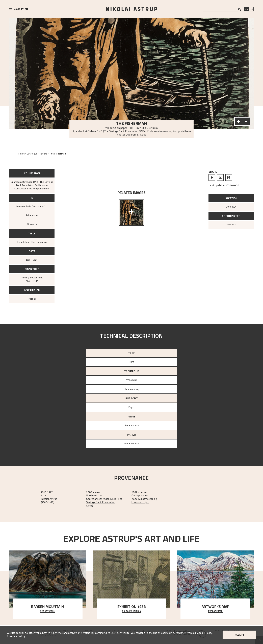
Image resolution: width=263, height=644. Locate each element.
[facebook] (212, 177)
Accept (239, 635)
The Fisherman (58, 154)
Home (22, 154)
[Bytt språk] (251, 9)
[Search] (240, 9)
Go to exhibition (131, 611)
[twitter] (220, 177)
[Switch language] (247, 9)
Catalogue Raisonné (37, 154)
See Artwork (48, 611)
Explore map (215, 611)
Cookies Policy (16, 636)
